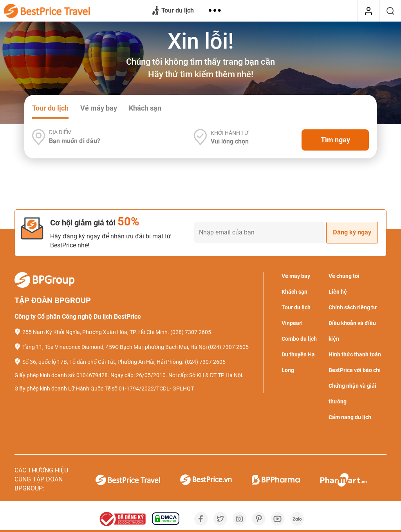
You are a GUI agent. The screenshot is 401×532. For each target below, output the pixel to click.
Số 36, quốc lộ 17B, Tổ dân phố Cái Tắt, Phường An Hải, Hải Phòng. (103, 362)
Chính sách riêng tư (353, 307)
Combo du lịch (299, 339)
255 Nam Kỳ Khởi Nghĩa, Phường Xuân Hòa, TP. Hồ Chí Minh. (96, 332)
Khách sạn (145, 108)
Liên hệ (338, 292)
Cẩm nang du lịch (350, 417)
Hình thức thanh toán (355, 354)
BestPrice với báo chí (355, 370)
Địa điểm (60, 132)
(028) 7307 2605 (191, 332)
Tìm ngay (335, 140)
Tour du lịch (173, 11)
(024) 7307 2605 (228, 347)
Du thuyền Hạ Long (298, 362)
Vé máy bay (99, 108)
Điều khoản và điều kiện (352, 331)
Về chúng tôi (344, 276)
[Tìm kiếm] (390, 11)
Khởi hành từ (229, 133)
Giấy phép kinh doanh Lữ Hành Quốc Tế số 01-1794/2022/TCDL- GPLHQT (104, 389)
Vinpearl (292, 323)
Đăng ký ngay (352, 232)
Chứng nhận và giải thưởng (352, 394)
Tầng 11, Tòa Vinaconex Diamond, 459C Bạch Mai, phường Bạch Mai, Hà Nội (115, 347)
